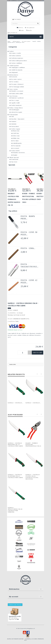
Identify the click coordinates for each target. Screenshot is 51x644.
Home (9, 41)
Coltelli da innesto (17, 70)
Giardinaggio (15, 110)
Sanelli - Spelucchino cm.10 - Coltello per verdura (16, 510)
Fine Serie (14, 162)
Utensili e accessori (17, 91)
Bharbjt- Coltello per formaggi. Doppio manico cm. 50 (14, 199)
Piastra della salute (17, 94)
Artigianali (14, 72)
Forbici (11, 51)
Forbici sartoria (16, 56)
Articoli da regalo (17, 112)
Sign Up (30, 30)
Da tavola (14, 77)
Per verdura (15, 82)
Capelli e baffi (15, 103)
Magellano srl (31, 628)
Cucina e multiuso (17, 63)
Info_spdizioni (30, 28)
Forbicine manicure (17, 58)
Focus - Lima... (28, 248)
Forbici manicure (16, 105)
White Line (16, 138)
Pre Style (16, 141)
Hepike (15, 155)
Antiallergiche (17, 143)
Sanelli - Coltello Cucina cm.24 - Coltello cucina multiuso (33, 477)
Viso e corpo (15, 100)
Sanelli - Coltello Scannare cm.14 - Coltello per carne (15, 476)
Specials (12, 165)
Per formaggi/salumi (18, 87)
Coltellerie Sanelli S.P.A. (21, 319)
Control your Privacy (15, 605)
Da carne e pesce (26, 41)
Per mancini (17, 146)
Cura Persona (13, 96)
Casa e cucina (13, 89)
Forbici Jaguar (16, 129)
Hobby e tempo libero (16, 108)
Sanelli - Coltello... (15, 403)
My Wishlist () (13, 33)
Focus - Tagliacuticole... (29, 265)
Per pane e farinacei (17, 84)
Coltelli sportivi (14, 66)
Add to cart (38, 353)
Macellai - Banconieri (18, 119)
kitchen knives (16, 41)
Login (22, 30)
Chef (12, 116)
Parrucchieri (15, 126)
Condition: (12, 321)
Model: (10, 310)
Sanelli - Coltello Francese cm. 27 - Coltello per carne (15, 444)
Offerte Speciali (14, 158)
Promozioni (15, 159)
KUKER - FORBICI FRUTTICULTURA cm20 (43, 196)
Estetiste (14, 124)
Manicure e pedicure (17, 98)
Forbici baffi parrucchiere (19, 61)
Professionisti (13, 115)
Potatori (14, 121)
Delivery (21, 28)
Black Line (16, 131)
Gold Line (16, 133)
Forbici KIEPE (15, 151)
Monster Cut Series (19, 153)
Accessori (16, 148)
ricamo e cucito (16, 53)
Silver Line (16, 136)
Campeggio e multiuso (18, 67)
